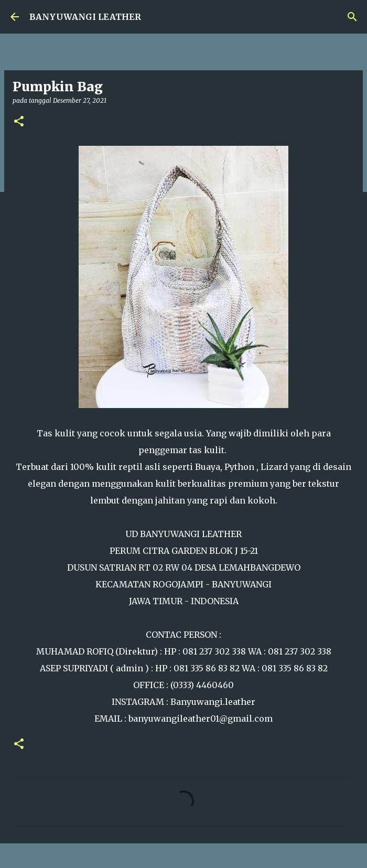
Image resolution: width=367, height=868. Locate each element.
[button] (19, 122)
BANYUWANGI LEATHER (85, 17)
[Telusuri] (352, 17)
